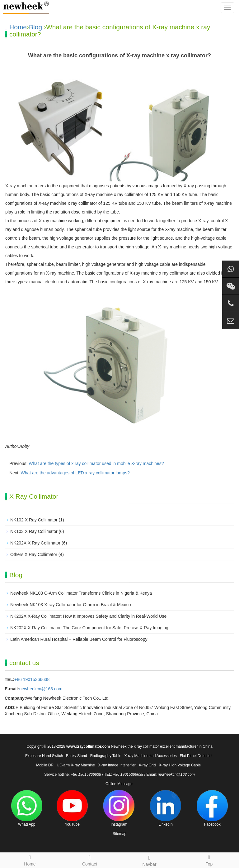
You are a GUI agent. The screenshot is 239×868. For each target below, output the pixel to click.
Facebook (212, 808)
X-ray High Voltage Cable (180, 765)
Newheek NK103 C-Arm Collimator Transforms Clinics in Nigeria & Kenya (81, 593)
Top (209, 860)
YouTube (72, 808)
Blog (35, 27)
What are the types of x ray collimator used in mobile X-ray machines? (96, 463)
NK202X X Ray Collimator (35, 543)
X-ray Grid (147, 765)
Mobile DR (45, 765)
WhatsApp (27, 808)
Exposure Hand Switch (44, 756)
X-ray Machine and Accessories (151, 756)
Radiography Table (106, 756)
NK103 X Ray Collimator (34, 531)
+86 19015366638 (32, 679)
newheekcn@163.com (41, 689)
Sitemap (119, 834)
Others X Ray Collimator (34, 554)
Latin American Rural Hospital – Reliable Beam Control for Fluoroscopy (79, 639)
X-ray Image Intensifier (117, 765)
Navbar (149, 860)
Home (18, 27)
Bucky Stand (76, 756)
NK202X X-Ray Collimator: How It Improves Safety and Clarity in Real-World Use (88, 616)
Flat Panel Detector (196, 756)
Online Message (119, 784)
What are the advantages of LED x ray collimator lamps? (75, 473)
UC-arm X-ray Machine (76, 765)
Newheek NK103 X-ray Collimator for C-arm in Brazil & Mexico (70, 605)
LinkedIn (166, 808)
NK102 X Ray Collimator (34, 520)
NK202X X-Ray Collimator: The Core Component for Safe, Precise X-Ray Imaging (89, 628)
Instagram (119, 808)
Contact (90, 860)
